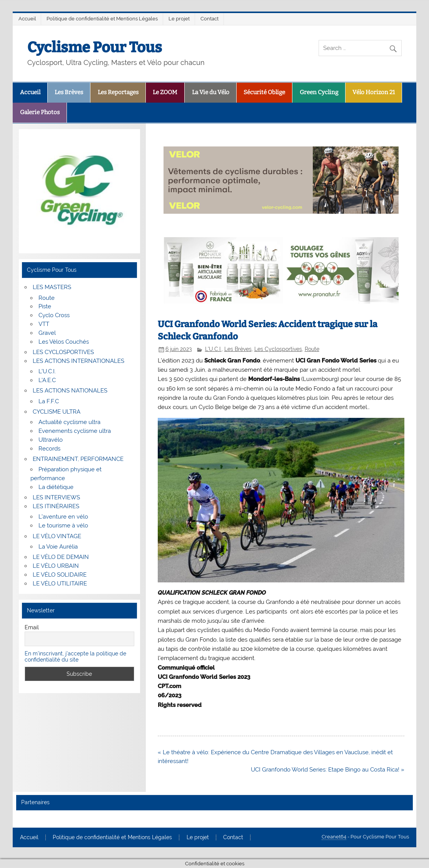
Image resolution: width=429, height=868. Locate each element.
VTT (44, 324)
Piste (45, 306)
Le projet (179, 19)
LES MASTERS (52, 287)
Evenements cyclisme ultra (75, 431)
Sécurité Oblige (264, 92)
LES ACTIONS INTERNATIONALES (78, 361)
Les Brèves (69, 92)
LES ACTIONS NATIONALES (70, 391)
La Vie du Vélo (211, 92)
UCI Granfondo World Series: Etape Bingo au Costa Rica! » (328, 770)
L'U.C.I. (213, 349)
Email (32, 627)
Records (49, 449)
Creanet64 (334, 837)
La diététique (56, 487)
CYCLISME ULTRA (57, 412)
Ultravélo (51, 440)
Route (312, 349)
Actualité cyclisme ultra (69, 422)
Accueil (27, 19)
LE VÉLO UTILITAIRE (60, 584)
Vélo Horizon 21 (374, 92)
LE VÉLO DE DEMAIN (61, 557)
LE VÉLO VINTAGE (57, 536)
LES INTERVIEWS (56, 497)
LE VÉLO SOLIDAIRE (60, 575)
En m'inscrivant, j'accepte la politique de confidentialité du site (75, 657)
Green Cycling (319, 92)
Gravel (47, 333)
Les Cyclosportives (278, 349)
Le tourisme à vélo (63, 525)
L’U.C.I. (47, 371)
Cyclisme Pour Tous (95, 47)
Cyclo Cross (54, 315)
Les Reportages (118, 92)
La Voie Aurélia (58, 547)
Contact (209, 19)
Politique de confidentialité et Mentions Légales (102, 19)
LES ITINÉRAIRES (56, 506)
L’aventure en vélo (63, 517)
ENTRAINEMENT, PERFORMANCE (78, 459)
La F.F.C (49, 401)
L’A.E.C (47, 380)
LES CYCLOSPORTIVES (63, 352)
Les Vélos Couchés (64, 342)
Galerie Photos (40, 112)
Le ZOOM (165, 92)
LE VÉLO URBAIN (56, 566)
